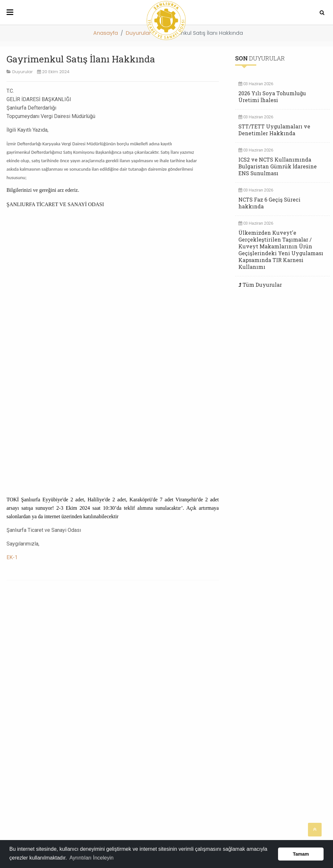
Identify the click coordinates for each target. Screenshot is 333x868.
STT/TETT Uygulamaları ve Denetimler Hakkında (274, 130)
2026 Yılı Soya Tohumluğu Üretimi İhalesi (272, 97)
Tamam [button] (301, 854)
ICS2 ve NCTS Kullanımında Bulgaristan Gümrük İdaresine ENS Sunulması (278, 166)
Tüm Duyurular (262, 285)
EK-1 (12, 557)
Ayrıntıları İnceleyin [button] (91, 858)
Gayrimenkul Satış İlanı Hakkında (81, 59)
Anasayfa (106, 33)
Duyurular (138, 33)
